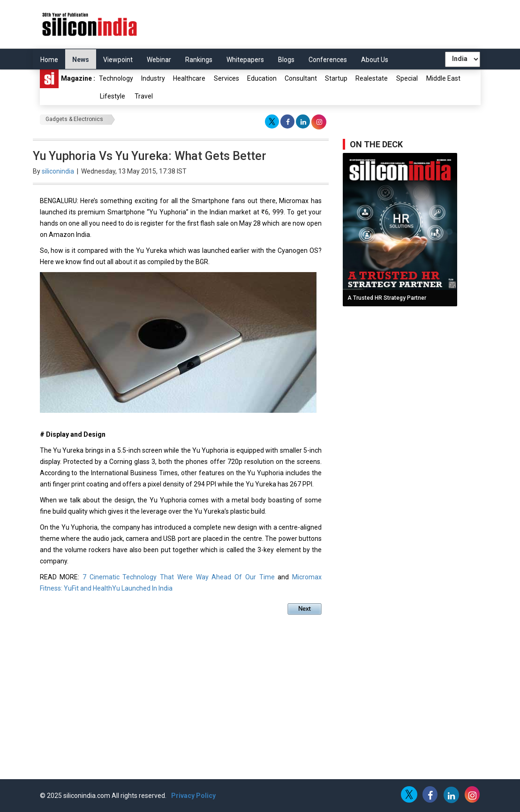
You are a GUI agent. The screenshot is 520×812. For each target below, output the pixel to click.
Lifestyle (113, 96)
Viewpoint (118, 60)
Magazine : (68, 79)
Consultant (301, 78)
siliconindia (58, 171)
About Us (375, 60)
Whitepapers (245, 60)
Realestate (372, 78)
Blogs (286, 60)
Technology (116, 78)
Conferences (328, 60)
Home (49, 60)
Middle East (443, 78)
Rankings (199, 60)
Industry (153, 78)
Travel (144, 96)
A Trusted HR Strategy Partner (387, 298)
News (81, 60)
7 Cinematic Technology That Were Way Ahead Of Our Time (180, 577)
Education (262, 78)
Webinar (159, 60)
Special (407, 78)
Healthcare (189, 78)
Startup (336, 78)
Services (226, 78)
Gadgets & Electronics (74, 119)
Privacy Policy (193, 796)
